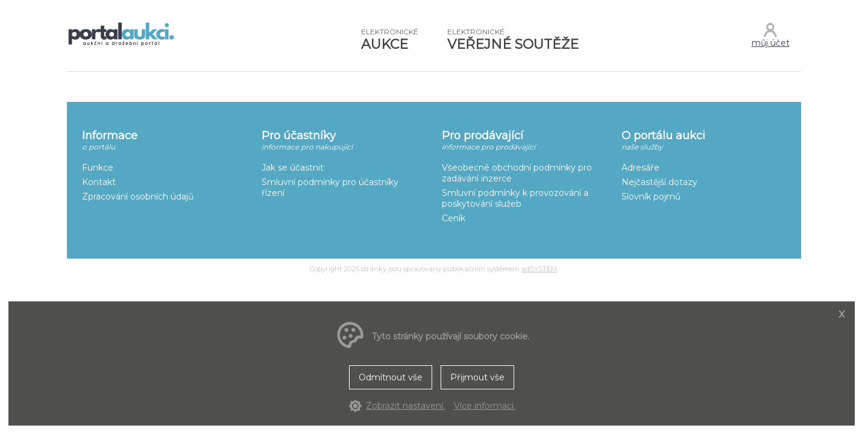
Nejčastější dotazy (659, 182)
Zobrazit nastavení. (405, 406)
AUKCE (390, 40)
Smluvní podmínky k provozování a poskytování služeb (515, 198)
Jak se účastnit (293, 168)
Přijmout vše (477, 377)
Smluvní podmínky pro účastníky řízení (330, 187)
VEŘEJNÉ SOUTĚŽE (513, 40)
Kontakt (99, 182)
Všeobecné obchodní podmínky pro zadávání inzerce (517, 173)
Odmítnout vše (391, 377)
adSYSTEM (539, 269)
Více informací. (485, 406)
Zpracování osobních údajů (138, 197)
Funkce (98, 168)
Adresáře (640, 168)
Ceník (454, 218)
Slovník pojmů (651, 197)
